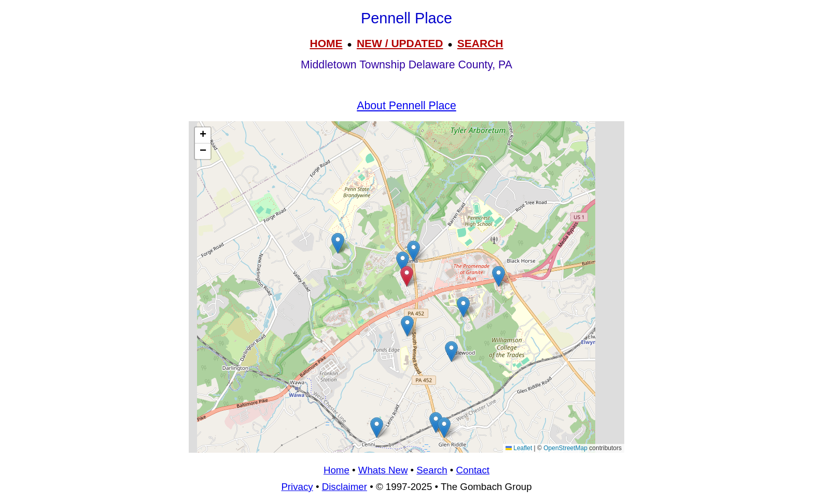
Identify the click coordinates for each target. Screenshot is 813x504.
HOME (326, 43)
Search (432, 470)
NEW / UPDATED (400, 43)
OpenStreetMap (565, 448)
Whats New (383, 470)
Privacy (297, 487)
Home (337, 470)
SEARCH (480, 43)
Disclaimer (345, 487)
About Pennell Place (406, 106)
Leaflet (519, 448)
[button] (338, 243)
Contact (473, 470)
